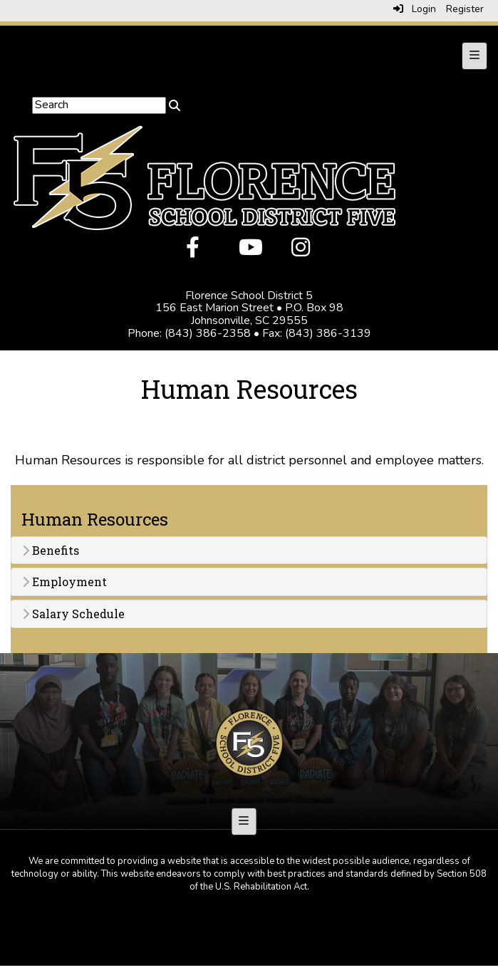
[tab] (249, 551)
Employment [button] (64, 582)
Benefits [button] (51, 551)
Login (415, 9)
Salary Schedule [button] (73, 614)
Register (465, 9)
